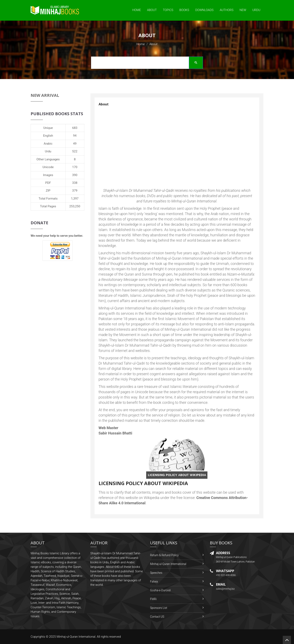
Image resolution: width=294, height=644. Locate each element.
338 (75, 183)
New (243, 10)
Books (184, 10)
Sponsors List (159, 608)
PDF (48, 183)
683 (75, 128)
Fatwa (154, 581)
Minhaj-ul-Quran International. (76, 637)
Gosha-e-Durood (160, 590)
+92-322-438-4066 (226, 575)
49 (75, 144)
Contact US (157, 617)
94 (75, 136)
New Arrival (45, 95)
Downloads (204, 10)
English (48, 136)
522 (75, 151)
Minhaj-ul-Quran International (168, 564)
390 (75, 175)
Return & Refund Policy (164, 555)
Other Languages (48, 159)
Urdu (256, 10)
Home (137, 10)
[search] (146, 63)
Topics (168, 10)
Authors (227, 10)
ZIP (48, 191)
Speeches (156, 573)
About (152, 10)
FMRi (153, 599)
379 (75, 191)
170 (75, 167)
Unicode (48, 167)
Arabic (48, 144)
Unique (48, 128)
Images (48, 175)
